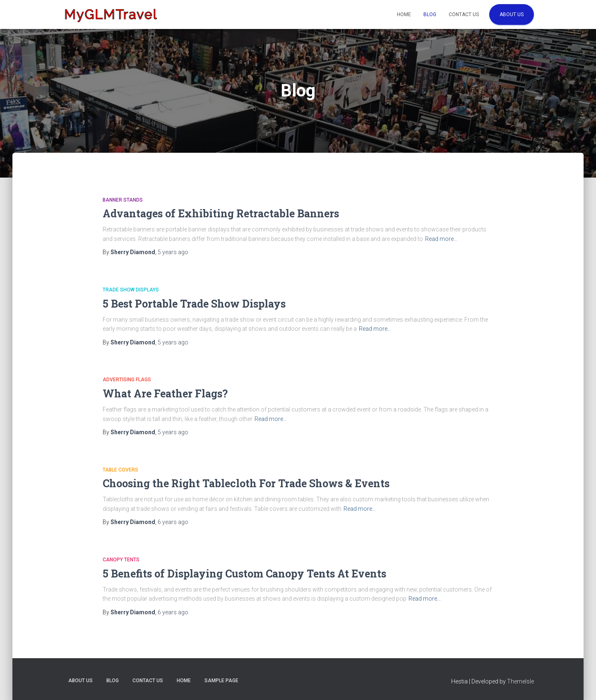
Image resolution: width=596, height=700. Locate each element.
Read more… (441, 239)
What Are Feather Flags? (165, 393)
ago (173, 252)
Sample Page (221, 681)
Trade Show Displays (131, 290)
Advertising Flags (127, 380)
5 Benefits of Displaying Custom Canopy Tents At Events (244, 574)
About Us (512, 14)
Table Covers (120, 470)
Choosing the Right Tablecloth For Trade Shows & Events (246, 483)
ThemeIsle (520, 681)
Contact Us (464, 14)
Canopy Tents (121, 560)
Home (404, 14)
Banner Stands (123, 200)
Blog (430, 14)
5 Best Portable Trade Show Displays (194, 304)
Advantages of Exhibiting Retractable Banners (221, 213)
